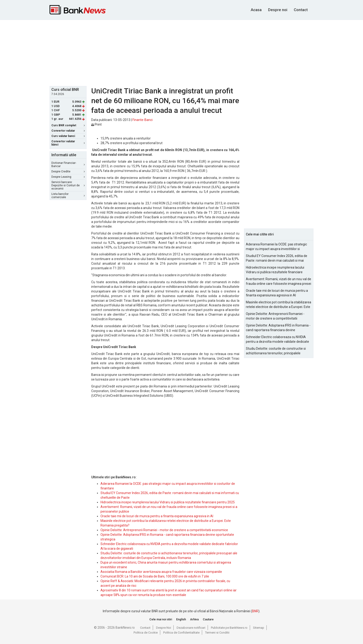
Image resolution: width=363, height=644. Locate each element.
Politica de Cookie (146, 633)
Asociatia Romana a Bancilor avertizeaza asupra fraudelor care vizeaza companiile (161, 572)
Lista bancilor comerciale (68, 196)
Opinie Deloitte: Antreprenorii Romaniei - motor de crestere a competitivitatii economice (164, 530)
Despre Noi (164, 628)
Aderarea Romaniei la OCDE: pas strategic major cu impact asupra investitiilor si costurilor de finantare (276, 247)
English (181, 619)
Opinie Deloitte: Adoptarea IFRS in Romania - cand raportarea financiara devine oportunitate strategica (278, 328)
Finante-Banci (142, 120)
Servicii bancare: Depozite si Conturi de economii (68, 185)
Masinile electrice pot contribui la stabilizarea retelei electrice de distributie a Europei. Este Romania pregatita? (279, 305)
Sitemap (259, 628)
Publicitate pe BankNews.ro (229, 628)
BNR (255, 611)
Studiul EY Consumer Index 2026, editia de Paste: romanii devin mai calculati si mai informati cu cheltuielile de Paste (277, 258)
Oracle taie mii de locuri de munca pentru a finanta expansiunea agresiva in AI (157, 516)
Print (96, 124)
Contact (301, 10)
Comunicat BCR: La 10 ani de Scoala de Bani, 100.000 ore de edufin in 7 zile (155, 576)
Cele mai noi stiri (161, 619)
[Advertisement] (181, 52)
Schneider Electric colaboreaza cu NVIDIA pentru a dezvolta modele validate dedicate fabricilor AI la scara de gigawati (277, 339)
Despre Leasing (68, 177)
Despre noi (278, 10)
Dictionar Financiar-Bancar (68, 165)
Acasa (256, 10)
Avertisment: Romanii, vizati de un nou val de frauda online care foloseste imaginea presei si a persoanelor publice (279, 282)
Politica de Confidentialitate (181, 633)
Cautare (208, 619)
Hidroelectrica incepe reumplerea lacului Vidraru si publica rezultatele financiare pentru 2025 (168, 502)
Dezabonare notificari (191, 628)
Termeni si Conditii (217, 633)
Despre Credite (68, 171)
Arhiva (194, 619)
